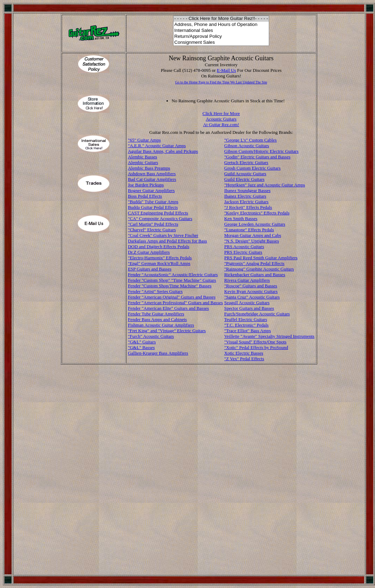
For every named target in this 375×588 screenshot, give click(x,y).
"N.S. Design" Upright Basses (252, 241)
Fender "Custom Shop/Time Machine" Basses (170, 286)
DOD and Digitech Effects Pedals (159, 247)
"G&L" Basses (141, 347)
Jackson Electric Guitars (246, 202)
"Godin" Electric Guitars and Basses (257, 157)
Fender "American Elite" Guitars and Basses (168, 308)
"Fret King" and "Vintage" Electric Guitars (167, 331)
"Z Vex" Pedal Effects (244, 359)
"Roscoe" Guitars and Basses (251, 286)
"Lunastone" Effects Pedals (249, 230)
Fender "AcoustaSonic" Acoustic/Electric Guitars (173, 275)
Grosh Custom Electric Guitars (253, 168)
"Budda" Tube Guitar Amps (153, 202)
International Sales (221, 31)
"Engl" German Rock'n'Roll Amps (159, 263)
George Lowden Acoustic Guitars (255, 224)
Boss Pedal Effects (145, 196)
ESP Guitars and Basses (150, 269)
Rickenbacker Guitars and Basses (255, 275)
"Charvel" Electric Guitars (152, 230)
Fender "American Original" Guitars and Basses (172, 297)
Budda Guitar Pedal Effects (153, 207)
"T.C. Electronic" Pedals (247, 325)
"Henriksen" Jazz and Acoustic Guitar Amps (265, 185)
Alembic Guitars (143, 162)
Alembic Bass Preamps (149, 168)
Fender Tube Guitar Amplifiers (156, 314)
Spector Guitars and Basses (249, 308)
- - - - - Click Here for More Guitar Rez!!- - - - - (221, 19)
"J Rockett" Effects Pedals (248, 207)
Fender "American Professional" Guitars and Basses (175, 303)
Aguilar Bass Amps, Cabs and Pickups (163, 151)
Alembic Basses (142, 157)
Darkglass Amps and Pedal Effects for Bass (168, 241)
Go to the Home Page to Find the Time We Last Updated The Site (221, 82)
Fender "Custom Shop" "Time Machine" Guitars (172, 280)
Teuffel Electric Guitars (246, 319)
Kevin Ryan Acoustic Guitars (251, 291)
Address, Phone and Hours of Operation (221, 25)
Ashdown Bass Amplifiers (152, 174)
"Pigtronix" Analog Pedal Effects (254, 263)
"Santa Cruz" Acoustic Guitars (252, 297)
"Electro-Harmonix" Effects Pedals (160, 258)
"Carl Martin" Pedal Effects (153, 224)
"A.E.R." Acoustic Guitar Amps (157, 146)
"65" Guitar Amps (144, 140)
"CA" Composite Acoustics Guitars (160, 218)
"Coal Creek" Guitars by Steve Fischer (163, 235)
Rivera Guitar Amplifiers (247, 280)
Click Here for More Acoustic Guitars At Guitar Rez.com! (221, 119)
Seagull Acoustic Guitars (247, 303)
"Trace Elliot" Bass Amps (248, 331)
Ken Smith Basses (241, 218)
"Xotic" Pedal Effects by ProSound (256, 347)
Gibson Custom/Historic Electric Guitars (261, 151)
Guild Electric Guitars (244, 179)
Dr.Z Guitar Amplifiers (149, 252)
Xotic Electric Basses (244, 353)
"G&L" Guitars (142, 342)
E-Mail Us (227, 70)
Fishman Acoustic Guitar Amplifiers (161, 325)
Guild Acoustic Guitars (245, 174)
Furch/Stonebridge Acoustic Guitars (257, 314)
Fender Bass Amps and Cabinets (157, 319)
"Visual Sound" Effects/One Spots (255, 342)
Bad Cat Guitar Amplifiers (152, 179)
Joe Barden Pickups (146, 185)
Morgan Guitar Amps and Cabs (253, 235)
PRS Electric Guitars (243, 252)
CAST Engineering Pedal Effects (158, 213)
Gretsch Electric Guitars (246, 162)
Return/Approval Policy (221, 37)
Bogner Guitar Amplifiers (151, 190)
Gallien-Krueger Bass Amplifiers (158, 353)
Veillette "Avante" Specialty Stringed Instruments (269, 336)
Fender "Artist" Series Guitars (155, 291)
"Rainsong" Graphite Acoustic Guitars (259, 269)
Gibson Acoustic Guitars (247, 146)
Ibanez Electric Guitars (245, 196)
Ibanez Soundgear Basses (247, 190)
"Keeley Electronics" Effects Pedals (257, 213)
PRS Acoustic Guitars (244, 247)
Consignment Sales (221, 43)
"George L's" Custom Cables (251, 140)
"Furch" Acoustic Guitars (151, 336)
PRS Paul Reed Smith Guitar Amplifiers (261, 258)
